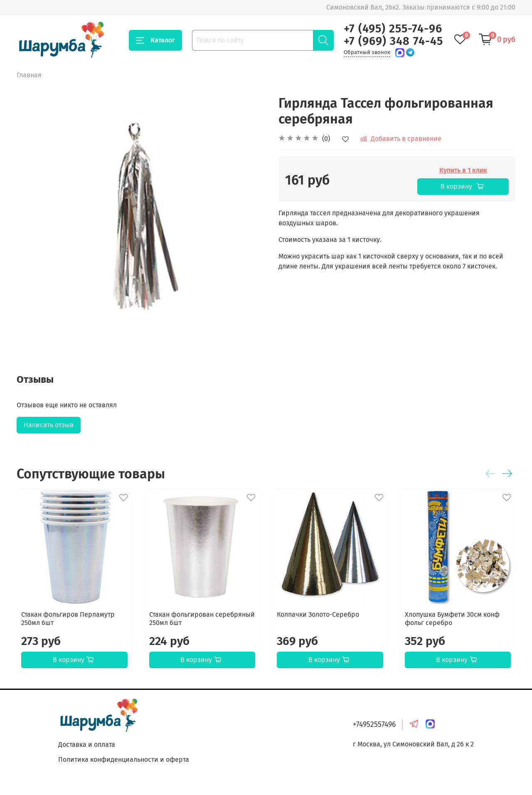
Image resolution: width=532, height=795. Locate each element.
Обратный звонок (367, 52)
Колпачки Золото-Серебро (318, 614)
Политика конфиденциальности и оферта (124, 759)
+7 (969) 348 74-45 (393, 41)
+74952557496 (374, 725)
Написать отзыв (49, 425)
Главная (29, 75)
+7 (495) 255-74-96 (393, 29)
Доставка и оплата (87, 745)
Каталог (155, 40)
